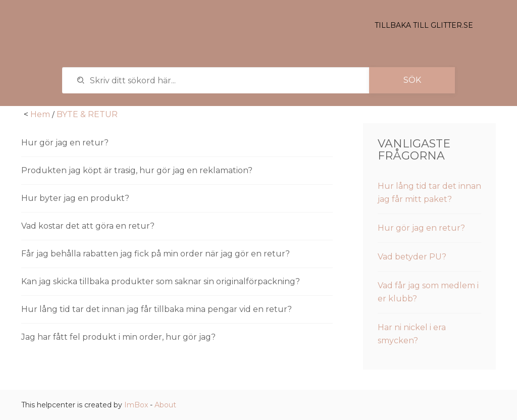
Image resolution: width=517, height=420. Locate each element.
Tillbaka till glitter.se (424, 25)
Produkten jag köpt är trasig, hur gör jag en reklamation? (137, 170)
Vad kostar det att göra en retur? (88, 226)
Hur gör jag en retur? (65, 143)
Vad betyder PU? (412, 257)
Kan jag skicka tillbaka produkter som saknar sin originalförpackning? (161, 281)
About (165, 405)
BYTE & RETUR (87, 114)
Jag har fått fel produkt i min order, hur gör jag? (118, 337)
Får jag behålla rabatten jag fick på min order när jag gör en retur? (156, 254)
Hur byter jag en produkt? (75, 198)
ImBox (136, 405)
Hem (40, 114)
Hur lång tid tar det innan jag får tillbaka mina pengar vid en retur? (157, 309)
